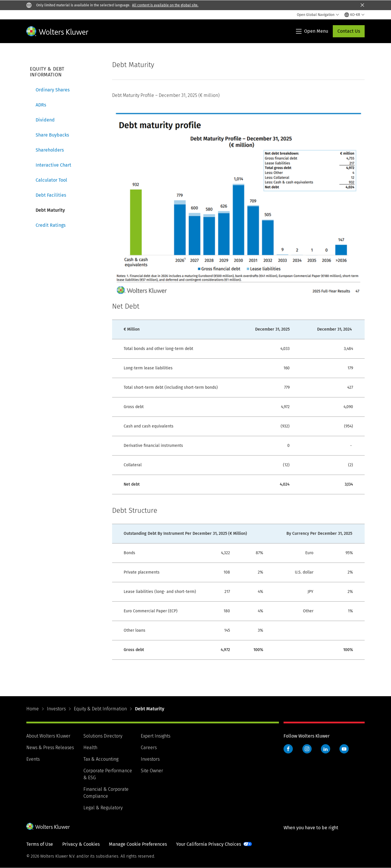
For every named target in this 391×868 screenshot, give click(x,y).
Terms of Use (40, 844)
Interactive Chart (53, 165)
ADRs (41, 105)
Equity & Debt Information (100, 709)
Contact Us (349, 31)
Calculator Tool (51, 180)
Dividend (45, 120)
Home (33, 709)
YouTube (344, 749)
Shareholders (50, 150)
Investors (56, 709)
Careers (149, 748)
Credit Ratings (51, 225)
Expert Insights (156, 736)
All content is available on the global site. (165, 5)
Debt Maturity (50, 210)
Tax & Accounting (101, 759)
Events (33, 759)
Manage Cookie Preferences (138, 844)
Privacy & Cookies (81, 844)
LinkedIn (326, 749)
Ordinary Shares (53, 90)
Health (90, 748)
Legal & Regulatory (103, 808)
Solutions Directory (103, 736)
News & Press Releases (50, 748)
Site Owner (152, 771)
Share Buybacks (52, 135)
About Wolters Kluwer (48, 736)
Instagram (307, 749)
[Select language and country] (355, 15)
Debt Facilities (51, 195)
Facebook (288, 749)
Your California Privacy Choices (209, 844)
